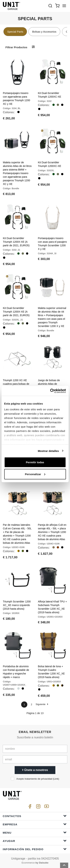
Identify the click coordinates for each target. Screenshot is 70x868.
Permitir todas (35, 462)
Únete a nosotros (35, 770)
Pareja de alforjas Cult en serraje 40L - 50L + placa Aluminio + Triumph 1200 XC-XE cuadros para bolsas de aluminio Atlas (52, 532)
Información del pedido (35, 849)
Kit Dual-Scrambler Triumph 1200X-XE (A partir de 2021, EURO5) (16, 242)
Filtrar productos (16, 47)
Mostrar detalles (48, 451)
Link (56, 779)
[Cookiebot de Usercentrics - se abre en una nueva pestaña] (50, 391)
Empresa (35, 824)
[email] (35, 759)
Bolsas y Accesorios (44, 32)
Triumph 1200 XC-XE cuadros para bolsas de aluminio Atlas (16, 384)
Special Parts (15, 32)
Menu (35, 832)
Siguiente (42, 704)
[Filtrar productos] (33, 47)
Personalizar (35, 474)
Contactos (35, 816)
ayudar (35, 841)
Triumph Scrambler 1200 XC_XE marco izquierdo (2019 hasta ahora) (17, 605)
